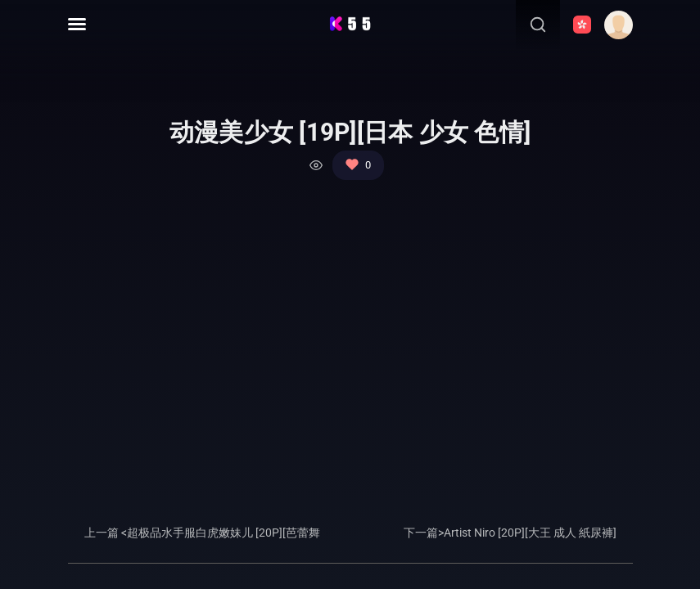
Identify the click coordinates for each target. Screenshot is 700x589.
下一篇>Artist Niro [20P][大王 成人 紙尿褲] (510, 533)
